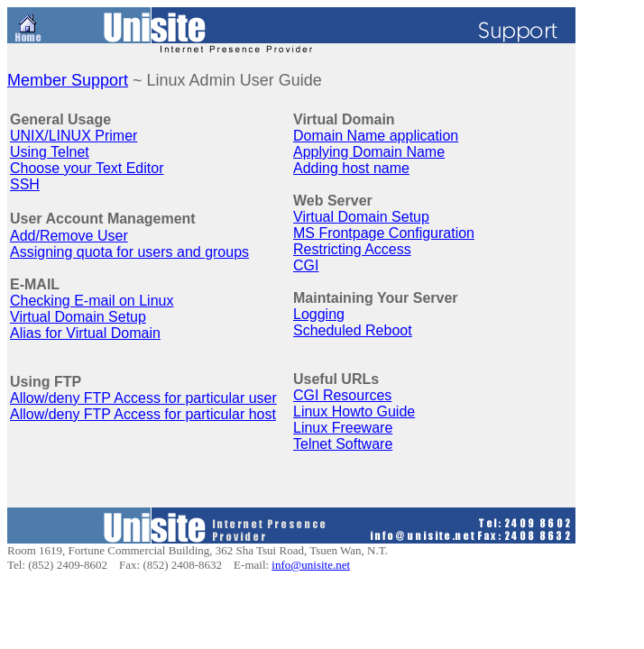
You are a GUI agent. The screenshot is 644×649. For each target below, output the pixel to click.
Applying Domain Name (369, 152)
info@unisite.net (311, 565)
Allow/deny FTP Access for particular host (143, 414)
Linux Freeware (343, 428)
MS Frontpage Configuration (384, 233)
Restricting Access (352, 249)
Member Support (68, 80)
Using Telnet (50, 152)
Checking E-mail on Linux (92, 301)
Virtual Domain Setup (78, 317)
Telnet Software (343, 444)
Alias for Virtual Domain (85, 333)
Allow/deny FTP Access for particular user (143, 398)
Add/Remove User (69, 236)
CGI (306, 265)
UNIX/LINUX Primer (74, 136)
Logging (319, 314)
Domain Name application (376, 136)
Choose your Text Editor (87, 168)
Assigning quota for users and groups (129, 252)
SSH (25, 184)
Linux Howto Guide (354, 411)
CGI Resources (342, 395)
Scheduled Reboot (353, 330)
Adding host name (351, 168)
